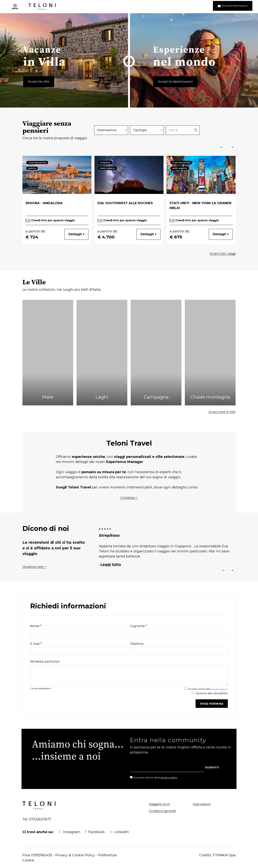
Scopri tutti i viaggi (223, 253)
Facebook (95, 832)
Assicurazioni (202, 804)
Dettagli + (76, 234)
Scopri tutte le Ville (222, 412)
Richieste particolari (45, 662)
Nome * (36, 626)
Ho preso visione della (155, 777)
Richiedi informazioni (233, 6)
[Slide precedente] (222, 147)
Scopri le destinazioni (175, 81)
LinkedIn (119, 832)
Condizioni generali (162, 811)
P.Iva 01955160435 (37, 855)
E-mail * (36, 644)
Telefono (137, 644)
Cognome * (138, 626)
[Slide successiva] (232, 147)
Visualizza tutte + (34, 567)
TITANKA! (220, 855)
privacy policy (219, 689)
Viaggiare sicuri (159, 804)
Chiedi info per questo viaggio (53, 220)
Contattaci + (129, 498)
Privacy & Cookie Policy (75, 855)
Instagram (69, 832)
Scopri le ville (39, 81)
